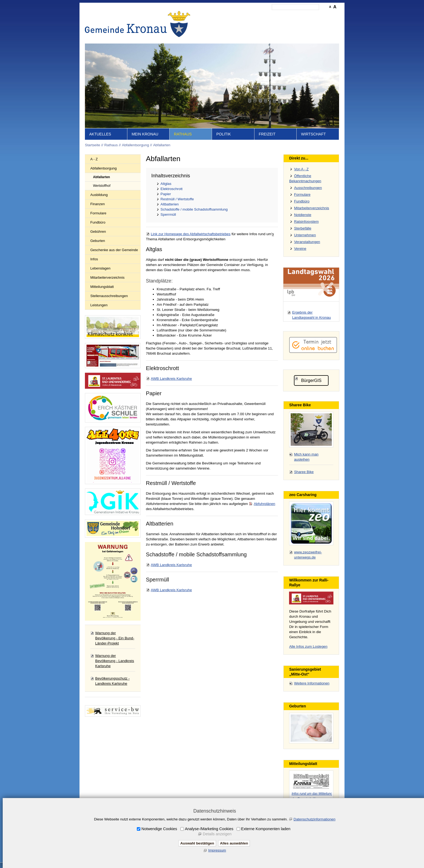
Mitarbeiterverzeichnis (107, 277)
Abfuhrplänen (264, 504)
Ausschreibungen (308, 188)
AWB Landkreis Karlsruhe (171, 379)
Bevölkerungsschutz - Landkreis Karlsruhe (112, 681)
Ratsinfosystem (306, 222)
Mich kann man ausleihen (306, 457)
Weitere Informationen (312, 683)
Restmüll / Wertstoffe (177, 199)
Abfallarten (162, 145)
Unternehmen (305, 235)
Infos (94, 259)
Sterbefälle (303, 228)
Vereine (300, 249)
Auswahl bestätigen (197, 843)
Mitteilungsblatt (102, 287)
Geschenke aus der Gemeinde (114, 250)
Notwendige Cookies (159, 829)
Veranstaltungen (307, 242)
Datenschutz (289, 15)
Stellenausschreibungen (109, 296)
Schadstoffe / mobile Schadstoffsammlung (194, 209)
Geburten (98, 241)
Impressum (265, 15)
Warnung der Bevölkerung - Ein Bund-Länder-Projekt (115, 638)
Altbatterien (170, 204)
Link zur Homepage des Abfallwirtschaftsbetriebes (191, 234)
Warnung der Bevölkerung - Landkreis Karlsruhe (115, 661)
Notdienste (303, 215)
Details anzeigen (217, 834)
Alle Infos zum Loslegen (308, 646)
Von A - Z (301, 169)
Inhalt (231, 15)
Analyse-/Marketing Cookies (209, 829)
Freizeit (267, 134)
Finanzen (97, 204)
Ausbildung (99, 195)
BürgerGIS (311, 380)
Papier (166, 194)
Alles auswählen (234, 843)
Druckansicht (313, 15)
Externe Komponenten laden (266, 829)
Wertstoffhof (102, 186)
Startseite (215, 15)
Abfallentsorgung (135, 145)
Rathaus (183, 134)
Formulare (98, 213)
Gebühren (98, 232)
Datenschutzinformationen (315, 819)
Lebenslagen (100, 268)
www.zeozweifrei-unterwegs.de (308, 555)
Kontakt (246, 15)
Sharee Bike (304, 472)
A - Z (94, 159)
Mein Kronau (145, 134)
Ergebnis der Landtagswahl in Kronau (311, 315)
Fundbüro (98, 222)
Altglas (166, 184)
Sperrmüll (168, 214)
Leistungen (99, 305)
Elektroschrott (172, 189)
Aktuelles (100, 134)
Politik (224, 134)
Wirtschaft (313, 134)
